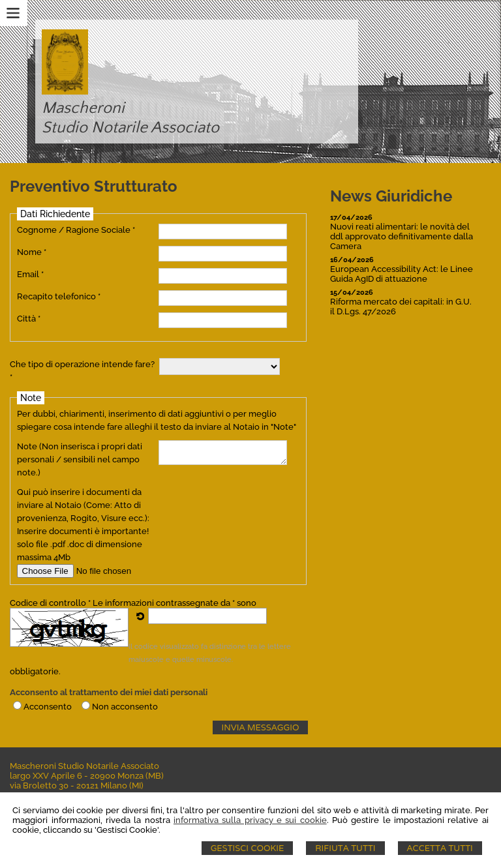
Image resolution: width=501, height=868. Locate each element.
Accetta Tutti (440, 848)
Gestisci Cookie (248, 848)
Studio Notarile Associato (130, 128)
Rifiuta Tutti (345, 848)
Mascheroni (83, 108)
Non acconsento (125, 707)
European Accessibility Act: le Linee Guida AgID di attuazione (402, 274)
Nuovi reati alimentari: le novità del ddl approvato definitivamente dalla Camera (402, 236)
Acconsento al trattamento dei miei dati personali (109, 692)
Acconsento (48, 707)
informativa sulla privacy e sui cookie (250, 820)
